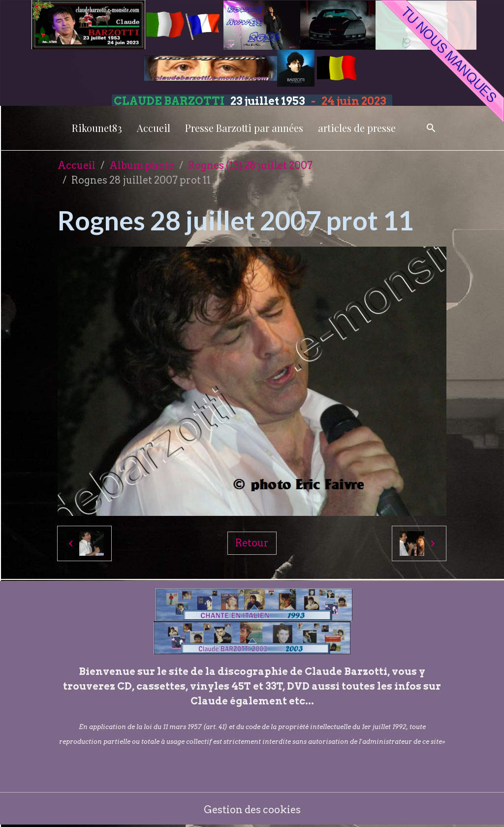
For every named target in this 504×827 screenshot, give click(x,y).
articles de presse (357, 128)
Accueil (154, 128)
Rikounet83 (97, 128)
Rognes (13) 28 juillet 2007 (250, 165)
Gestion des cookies (252, 810)
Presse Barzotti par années (244, 128)
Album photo (142, 165)
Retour (252, 543)
